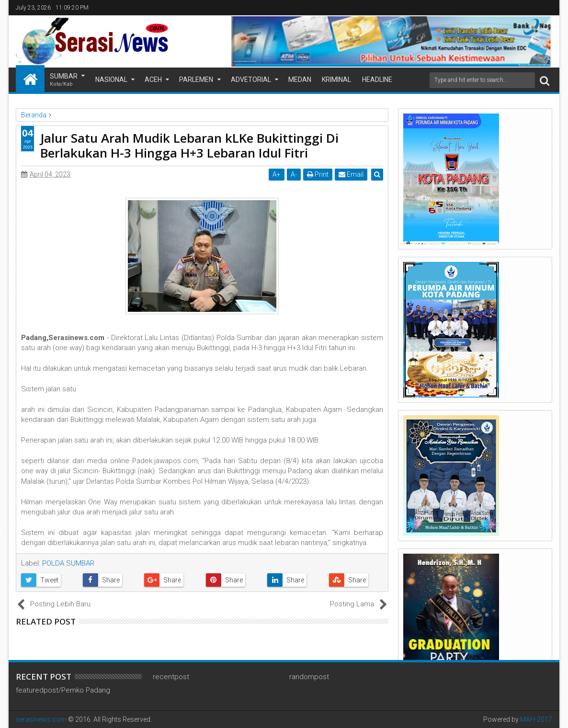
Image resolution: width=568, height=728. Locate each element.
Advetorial (251, 80)
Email (352, 174)
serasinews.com (41, 719)
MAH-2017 (536, 719)
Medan (300, 80)
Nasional (111, 80)
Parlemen (196, 80)
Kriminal (336, 80)
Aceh (153, 80)
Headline (377, 80)
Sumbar (64, 80)
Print (318, 174)
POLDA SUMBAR (68, 563)
